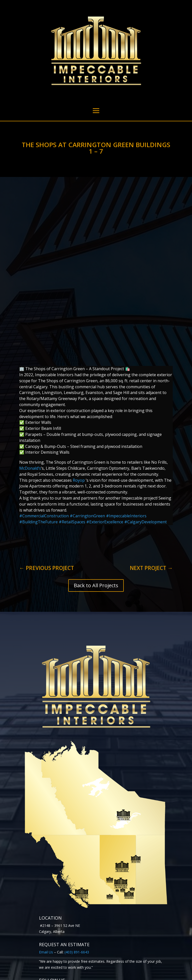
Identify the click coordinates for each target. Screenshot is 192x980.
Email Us (46, 885)
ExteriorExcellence (105, 454)
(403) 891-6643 (77, 885)
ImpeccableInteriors (126, 448)
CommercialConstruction (44, 448)
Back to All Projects (96, 518)
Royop (79, 413)
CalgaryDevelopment (145, 454)
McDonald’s (30, 401)
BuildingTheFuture (38, 454)
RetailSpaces (72, 454)
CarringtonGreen (87, 448)
